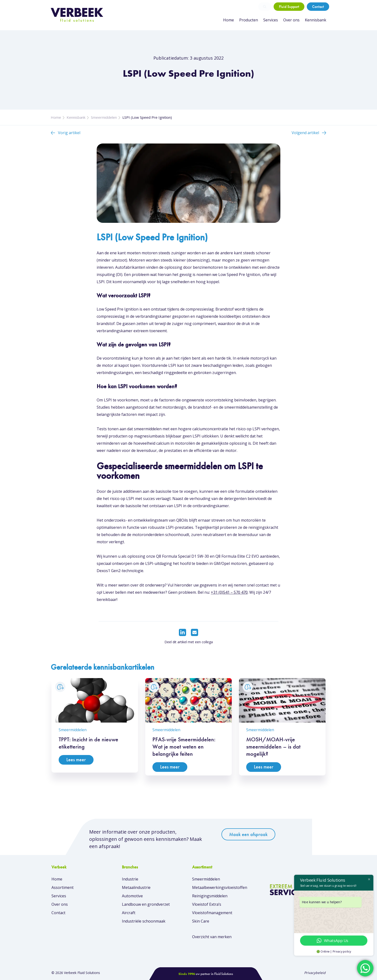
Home (229, 20)
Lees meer (76, 760)
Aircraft (129, 913)
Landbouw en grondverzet (146, 904)
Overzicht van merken (212, 937)
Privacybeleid (315, 973)
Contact (318, 7)
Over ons (291, 20)
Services (271, 20)
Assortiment (63, 887)
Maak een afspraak (248, 834)
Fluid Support (289, 7)
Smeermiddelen (104, 117)
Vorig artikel (69, 133)
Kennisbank (316, 20)
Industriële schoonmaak (144, 921)
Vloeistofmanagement (212, 913)
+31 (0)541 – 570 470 (229, 592)
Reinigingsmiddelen (210, 896)
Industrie (130, 879)
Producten (249, 20)
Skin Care (201, 921)
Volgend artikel (305, 133)
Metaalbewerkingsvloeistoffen (220, 887)
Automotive (132, 896)
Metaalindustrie (136, 887)
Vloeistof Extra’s (207, 904)
